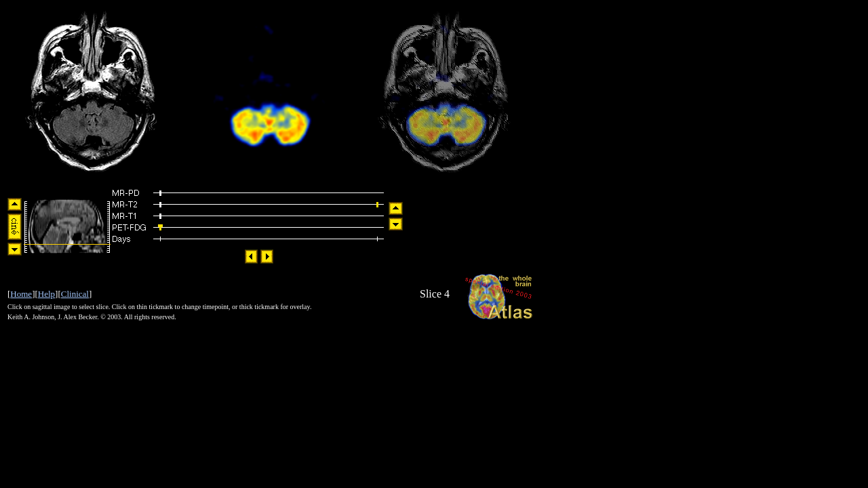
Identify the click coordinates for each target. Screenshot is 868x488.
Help (46, 294)
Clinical (75, 294)
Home (21, 294)
